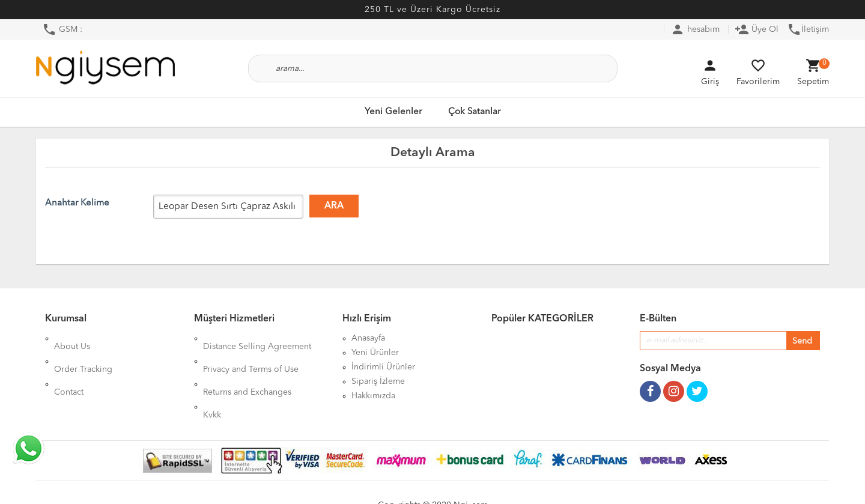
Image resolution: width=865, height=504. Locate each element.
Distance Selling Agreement (257, 338)
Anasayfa (368, 338)
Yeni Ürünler (375, 353)
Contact (69, 367)
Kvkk (212, 381)
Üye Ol (757, 29)
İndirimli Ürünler (383, 367)
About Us (72, 338)
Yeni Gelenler (393, 112)
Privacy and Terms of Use (251, 353)
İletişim (808, 29)
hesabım (695, 29)
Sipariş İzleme (378, 381)
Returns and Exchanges (247, 367)
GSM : (62, 29)
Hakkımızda (373, 396)
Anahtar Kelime (77, 203)
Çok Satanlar (474, 112)
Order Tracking (83, 353)
